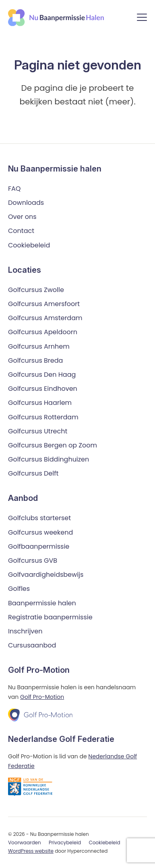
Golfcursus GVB (33, 561)
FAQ (14, 189)
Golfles (19, 589)
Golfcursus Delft (33, 473)
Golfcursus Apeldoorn (43, 332)
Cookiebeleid (29, 245)
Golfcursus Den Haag (42, 375)
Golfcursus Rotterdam (43, 417)
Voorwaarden (25, 842)
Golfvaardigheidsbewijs (46, 575)
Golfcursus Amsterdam (45, 318)
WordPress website (31, 851)
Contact (21, 231)
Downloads (26, 203)
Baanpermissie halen (42, 603)
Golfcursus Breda (35, 360)
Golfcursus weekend (40, 532)
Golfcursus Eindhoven (43, 389)
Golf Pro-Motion (42, 697)
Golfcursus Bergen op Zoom (53, 445)
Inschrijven (25, 631)
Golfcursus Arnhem (39, 346)
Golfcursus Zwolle (36, 290)
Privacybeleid (65, 842)
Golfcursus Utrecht (38, 431)
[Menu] (142, 19)
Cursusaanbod (32, 645)
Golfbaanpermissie (39, 546)
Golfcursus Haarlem (40, 403)
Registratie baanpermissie (50, 617)
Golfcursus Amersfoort (44, 304)
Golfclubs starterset (39, 518)
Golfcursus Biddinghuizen (49, 459)
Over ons (22, 217)
